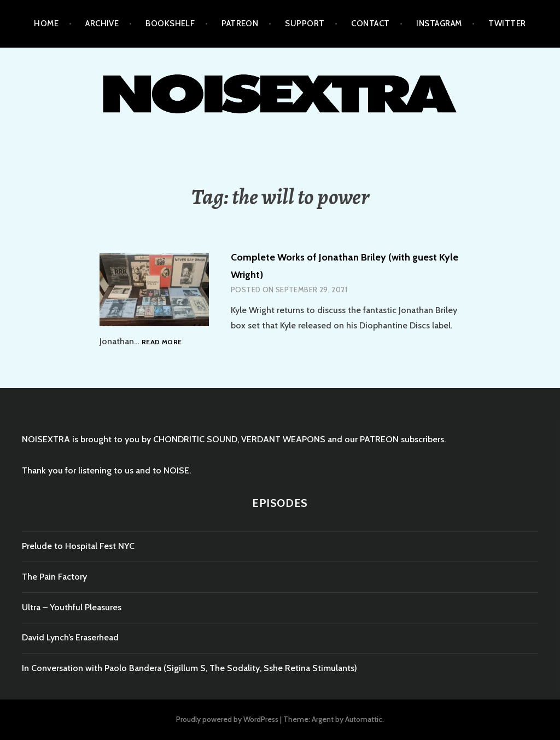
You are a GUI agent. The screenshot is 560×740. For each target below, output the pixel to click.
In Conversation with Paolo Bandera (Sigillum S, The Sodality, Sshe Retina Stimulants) (189, 668)
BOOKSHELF (170, 24)
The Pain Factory (54, 577)
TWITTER (507, 24)
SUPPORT (305, 24)
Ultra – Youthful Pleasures (72, 607)
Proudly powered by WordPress (227, 719)
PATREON (240, 24)
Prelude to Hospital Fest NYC (78, 546)
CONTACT (370, 24)
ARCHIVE (102, 24)
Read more (162, 342)
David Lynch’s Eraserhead (70, 637)
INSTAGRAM (439, 24)
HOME (46, 24)
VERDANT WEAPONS (283, 439)
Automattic (364, 719)
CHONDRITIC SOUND (195, 439)
